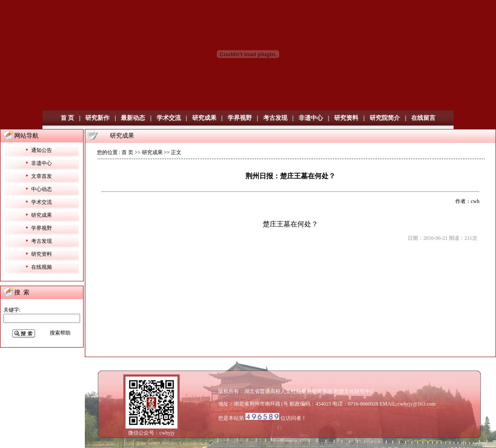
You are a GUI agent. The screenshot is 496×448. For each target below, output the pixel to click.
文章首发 (42, 176)
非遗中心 (311, 118)
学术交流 (169, 118)
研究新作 (97, 118)
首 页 (68, 118)
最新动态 (133, 118)
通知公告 (42, 150)
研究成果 (204, 118)
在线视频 (42, 267)
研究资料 (346, 118)
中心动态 (42, 189)
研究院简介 (385, 118)
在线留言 (423, 118)
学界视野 (240, 118)
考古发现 (275, 118)
